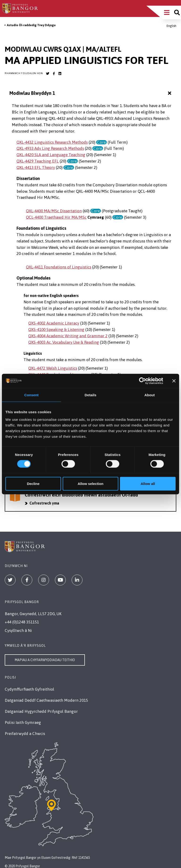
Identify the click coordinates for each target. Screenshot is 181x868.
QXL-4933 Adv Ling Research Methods (50, 148)
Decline (33, 483)
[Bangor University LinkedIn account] (60, 74)
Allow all (148, 483)
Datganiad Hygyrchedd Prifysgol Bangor (41, 711)
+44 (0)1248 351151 (22, 622)
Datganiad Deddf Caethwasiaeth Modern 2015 (46, 700)
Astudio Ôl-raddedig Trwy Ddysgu (31, 25)
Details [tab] (90, 395)
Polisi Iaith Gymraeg (23, 722)
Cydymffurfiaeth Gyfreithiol (29, 689)
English (171, 26)
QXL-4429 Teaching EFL (38, 161)
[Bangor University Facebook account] (54, 74)
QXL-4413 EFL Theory (36, 167)
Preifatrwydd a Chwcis (25, 734)
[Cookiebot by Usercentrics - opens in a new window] (142, 381)
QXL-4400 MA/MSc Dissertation (54, 211)
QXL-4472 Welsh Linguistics (53, 368)
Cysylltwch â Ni (18, 630)
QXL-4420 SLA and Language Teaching (51, 155)
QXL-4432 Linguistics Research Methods (52, 142)
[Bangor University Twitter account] (48, 74)
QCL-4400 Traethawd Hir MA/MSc (56, 217)
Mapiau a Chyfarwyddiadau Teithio (45, 660)
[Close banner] (174, 381)
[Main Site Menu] (167, 13)
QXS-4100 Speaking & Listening (56, 330)
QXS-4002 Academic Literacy (54, 323)
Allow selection (90, 483)
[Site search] (177, 13)
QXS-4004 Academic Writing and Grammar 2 (68, 336)
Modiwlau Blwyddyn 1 (91, 93)
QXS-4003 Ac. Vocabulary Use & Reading (64, 342)
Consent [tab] (31, 395)
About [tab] (150, 395)
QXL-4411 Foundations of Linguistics (59, 267)
